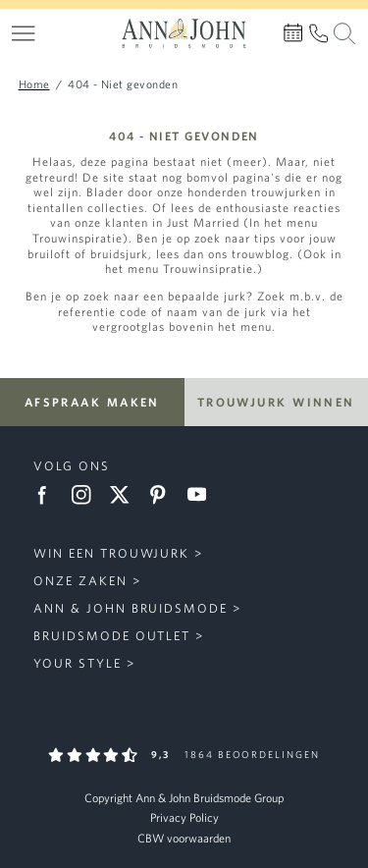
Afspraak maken (92, 402)
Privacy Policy (184, 817)
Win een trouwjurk (111, 553)
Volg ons (72, 466)
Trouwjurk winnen (276, 402)
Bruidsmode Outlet (112, 636)
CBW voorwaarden (184, 838)
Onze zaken (80, 581)
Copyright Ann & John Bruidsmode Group (184, 798)
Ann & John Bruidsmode (131, 608)
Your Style (78, 663)
